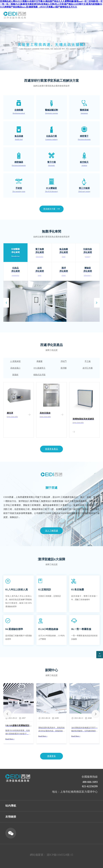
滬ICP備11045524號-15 (60, 855)
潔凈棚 (64, 368)
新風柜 (15, 375)
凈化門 (64, 361)
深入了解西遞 (51, 531)
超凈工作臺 (88, 368)
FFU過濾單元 (39, 368)
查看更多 (51, 756)
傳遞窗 (39, 361)
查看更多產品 (51, 449)
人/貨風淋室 (15, 361)
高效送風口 (15, 368)
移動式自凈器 (39, 375)
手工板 (88, 361)
